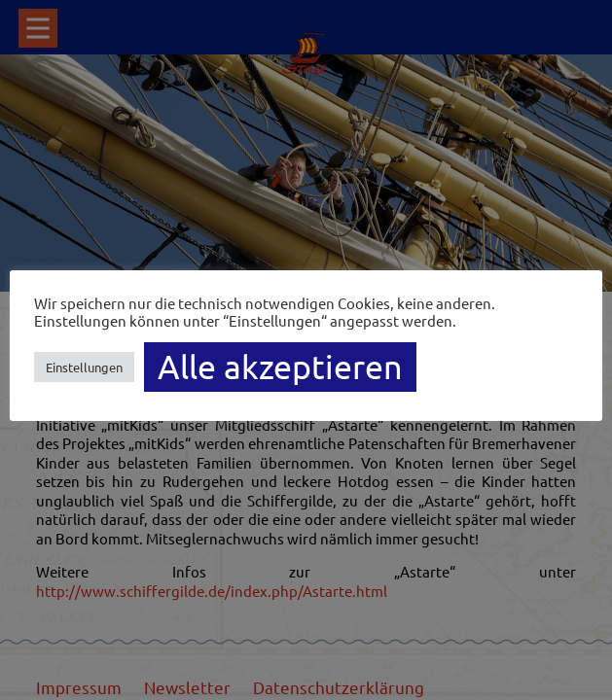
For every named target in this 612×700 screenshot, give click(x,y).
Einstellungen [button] (84, 367)
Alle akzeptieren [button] (280, 367)
